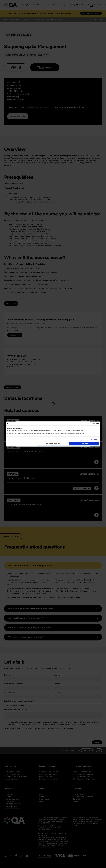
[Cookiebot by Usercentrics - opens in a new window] (90, 424)
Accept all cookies (84, 444)
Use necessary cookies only (53, 444)
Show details (94, 439)
